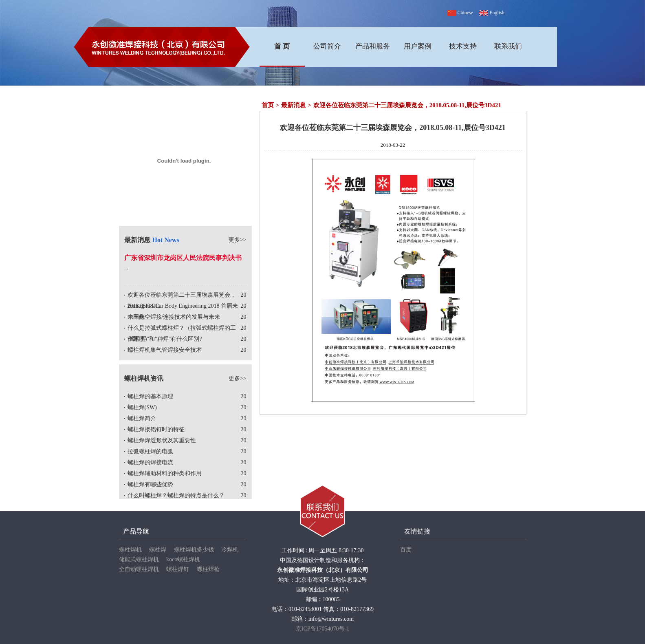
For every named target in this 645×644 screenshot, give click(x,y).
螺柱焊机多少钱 (194, 550)
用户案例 (418, 46)
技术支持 (463, 46)
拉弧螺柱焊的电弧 (150, 451)
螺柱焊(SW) (142, 407)
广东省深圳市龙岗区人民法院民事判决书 (183, 258)
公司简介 (327, 46)
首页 (268, 105)
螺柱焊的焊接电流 (150, 462)
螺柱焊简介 (142, 418)
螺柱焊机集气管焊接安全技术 (165, 350)
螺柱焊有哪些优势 (150, 484)
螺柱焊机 (130, 550)
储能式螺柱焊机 (139, 559)
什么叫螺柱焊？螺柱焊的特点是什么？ (176, 495)
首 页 (282, 46)
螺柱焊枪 (208, 569)
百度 (406, 550)
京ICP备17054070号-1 (322, 629)
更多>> (238, 240)
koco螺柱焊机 (183, 559)
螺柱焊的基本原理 (150, 396)
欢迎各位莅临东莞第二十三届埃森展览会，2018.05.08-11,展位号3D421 (407, 105)
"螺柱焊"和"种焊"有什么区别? (165, 339)
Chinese (461, 13)
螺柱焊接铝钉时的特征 (156, 429)
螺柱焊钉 (178, 569)
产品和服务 (373, 46)
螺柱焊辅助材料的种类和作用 (165, 473)
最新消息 (293, 105)
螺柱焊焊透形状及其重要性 (162, 440)
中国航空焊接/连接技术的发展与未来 (174, 317)
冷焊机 (230, 550)
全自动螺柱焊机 (139, 569)
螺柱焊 (158, 550)
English (492, 13)
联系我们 (508, 46)
